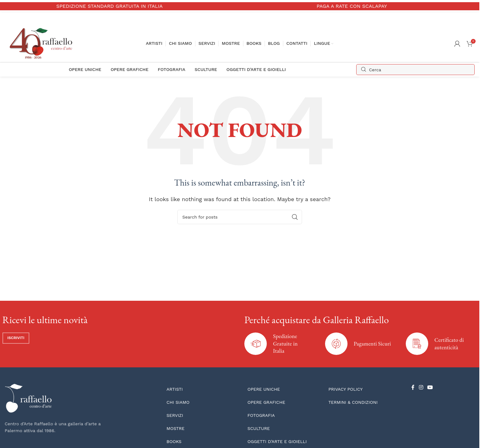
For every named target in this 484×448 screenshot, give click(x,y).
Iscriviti (16, 338)
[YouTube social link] (430, 388)
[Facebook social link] (413, 388)
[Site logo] (42, 43)
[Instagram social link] (421, 388)
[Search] (415, 70)
